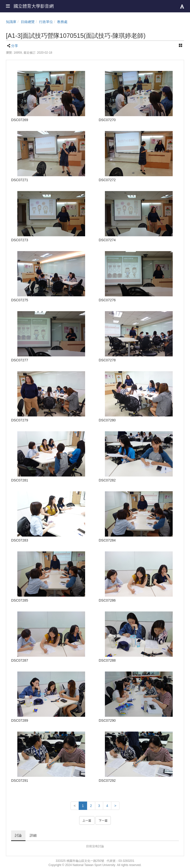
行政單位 (46, 22)
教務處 (62, 22)
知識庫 (11, 22)
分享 (15, 46)
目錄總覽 (28, 22)
